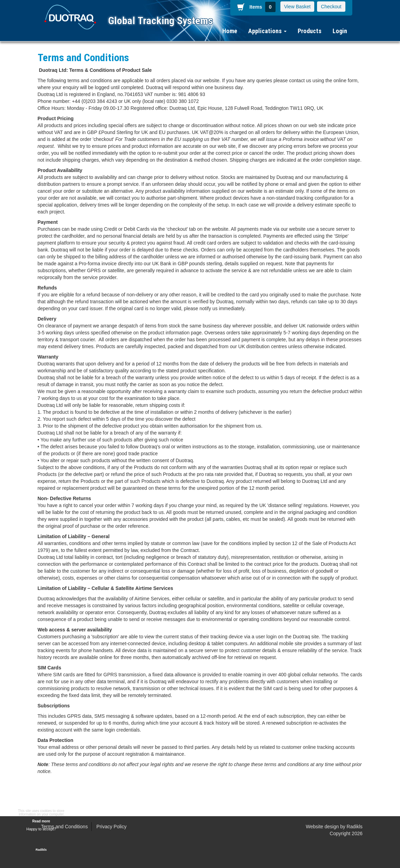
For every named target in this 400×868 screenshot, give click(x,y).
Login (340, 31)
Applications (267, 31)
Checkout (331, 7)
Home (230, 31)
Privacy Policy (111, 827)
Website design (322, 827)
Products (310, 31)
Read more (41, 821)
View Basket (297, 7)
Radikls (355, 827)
